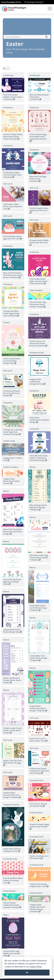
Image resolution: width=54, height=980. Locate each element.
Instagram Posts (37, 353)
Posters (7, 322)
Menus (33, 467)
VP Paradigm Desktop (34, 2)
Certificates (8, 75)
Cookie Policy (35, 967)
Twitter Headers (11, 467)
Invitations (8, 107)
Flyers (6, 915)
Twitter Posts (9, 441)
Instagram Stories (11, 805)
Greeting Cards (36, 837)
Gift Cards (8, 184)
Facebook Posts (36, 780)
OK (27, 972)
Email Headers (36, 290)
